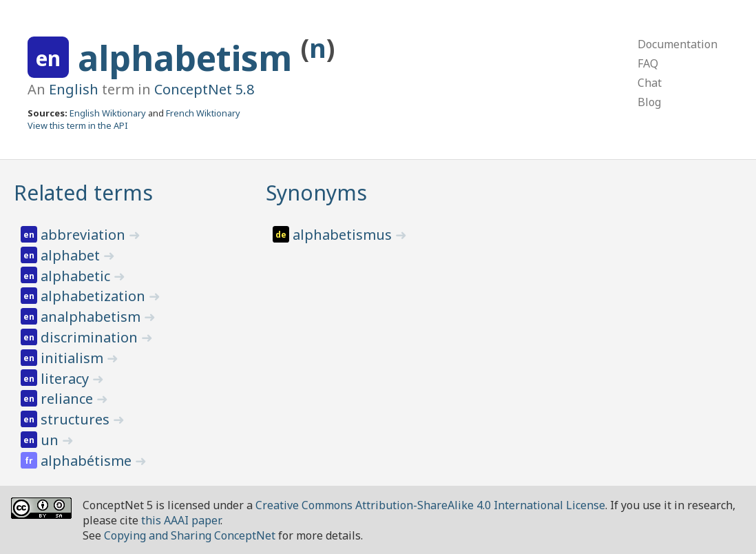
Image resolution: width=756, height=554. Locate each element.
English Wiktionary (108, 113)
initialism (74, 358)
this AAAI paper (181, 520)
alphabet (72, 255)
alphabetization (95, 296)
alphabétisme (88, 461)
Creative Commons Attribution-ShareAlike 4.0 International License (430, 505)
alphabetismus (344, 235)
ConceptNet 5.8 (204, 89)
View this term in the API (78, 125)
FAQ (648, 63)
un (51, 440)
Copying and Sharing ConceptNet (190, 535)
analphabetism (92, 317)
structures (77, 419)
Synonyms (316, 193)
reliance (69, 399)
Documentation (678, 44)
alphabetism (189, 58)
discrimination (91, 337)
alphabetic (77, 276)
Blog (649, 102)
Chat (650, 83)
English (74, 89)
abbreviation (85, 235)
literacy (66, 379)
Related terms (83, 193)
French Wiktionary (203, 113)
